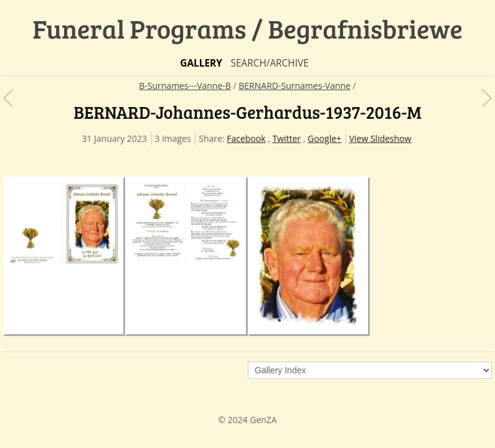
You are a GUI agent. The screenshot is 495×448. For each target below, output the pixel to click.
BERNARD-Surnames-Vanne (295, 86)
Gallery (201, 63)
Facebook (246, 138)
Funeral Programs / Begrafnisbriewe (247, 28)
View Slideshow (380, 138)
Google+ (324, 138)
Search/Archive (269, 63)
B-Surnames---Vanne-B (185, 86)
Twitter (286, 138)
